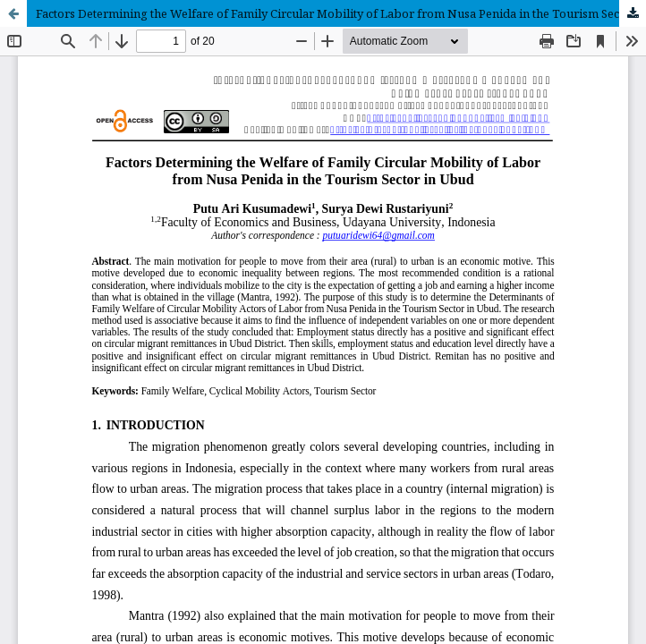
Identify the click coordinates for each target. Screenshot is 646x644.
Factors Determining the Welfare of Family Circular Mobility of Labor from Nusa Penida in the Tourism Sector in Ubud (341, 13)
